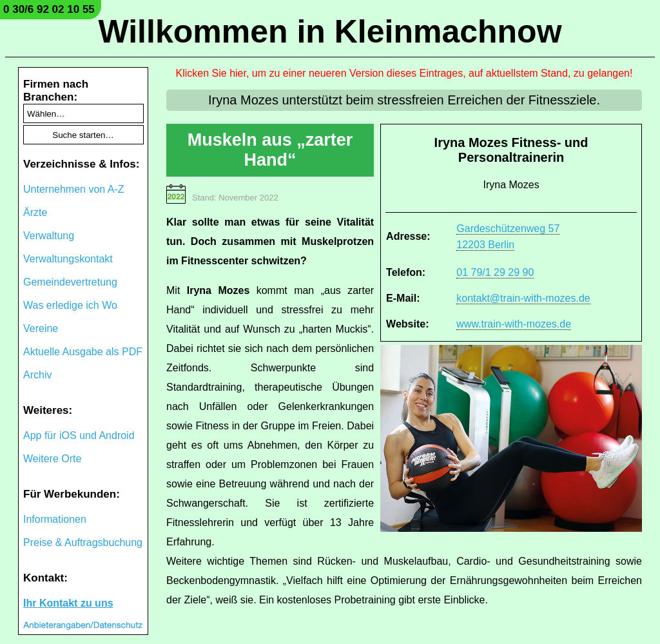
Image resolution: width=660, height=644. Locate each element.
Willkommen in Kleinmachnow (330, 32)
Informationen (55, 519)
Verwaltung (49, 236)
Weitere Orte (52, 459)
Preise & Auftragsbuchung (83, 542)
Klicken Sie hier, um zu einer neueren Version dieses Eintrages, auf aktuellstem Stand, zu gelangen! (404, 73)
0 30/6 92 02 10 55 (49, 9)
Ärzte (35, 212)
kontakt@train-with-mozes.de (523, 298)
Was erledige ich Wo (70, 305)
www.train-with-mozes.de (514, 324)
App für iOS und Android (79, 435)
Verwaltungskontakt (68, 259)
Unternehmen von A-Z (74, 189)
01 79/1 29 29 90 (495, 272)
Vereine (41, 328)
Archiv (37, 375)
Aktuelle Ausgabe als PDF (83, 352)
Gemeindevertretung (70, 282)
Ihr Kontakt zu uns (68, 603)
